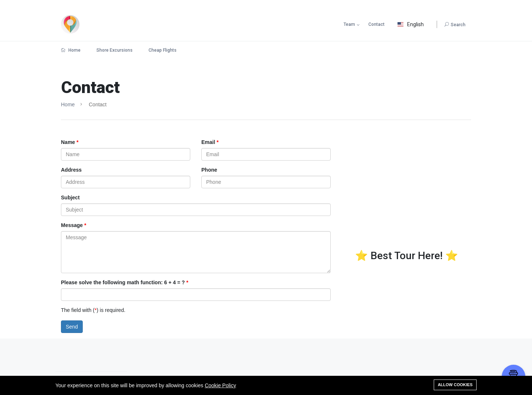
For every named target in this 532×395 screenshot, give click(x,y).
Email (208, 142)
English (411, 24)
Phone (209, 170)
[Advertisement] (406, 198)
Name (68, 142)
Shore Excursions (115, 50)
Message (72, 225)
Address (71, 170)
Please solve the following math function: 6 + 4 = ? (123, 282)
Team (349, 24)
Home (71, 50)
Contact (376, 24)
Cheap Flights (163, 50)
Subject (70, 197)
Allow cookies (455, 385)
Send (72, 327)
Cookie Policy (220, 385)
